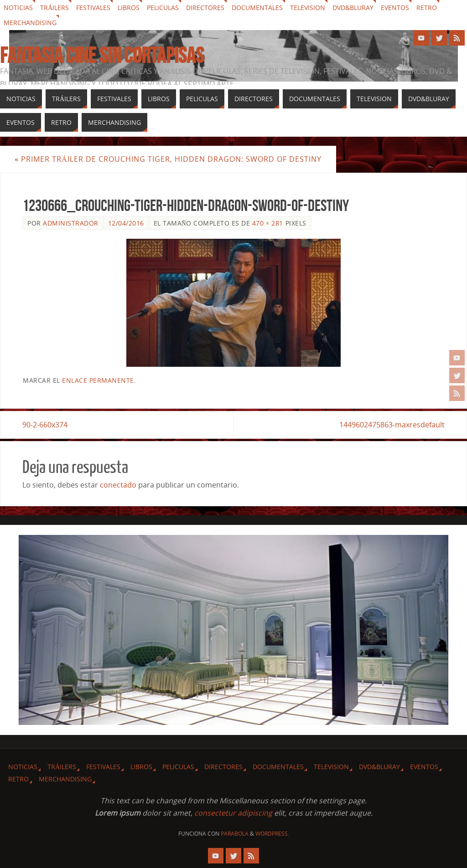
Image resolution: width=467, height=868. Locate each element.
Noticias (18, 8)
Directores (205, 8)
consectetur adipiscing (233, 813)
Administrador (71, 223)
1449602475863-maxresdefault (392, 425)
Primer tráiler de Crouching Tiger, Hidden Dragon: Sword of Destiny (168, 159)
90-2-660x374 (45, 425)
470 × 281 (268, 223)
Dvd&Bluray (353, 8)
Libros (129, 8)
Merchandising (30, 23)
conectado (118, 485)
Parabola (235, 834)
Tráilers (54, 8)
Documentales (257, 8)
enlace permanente (98, 380)
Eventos (395, 8)
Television (308, 8)
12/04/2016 (126, 223)
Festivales (93, 8)
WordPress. (272, 834)
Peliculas (163, 8)
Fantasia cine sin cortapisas (102, 56)
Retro (427, 8)
